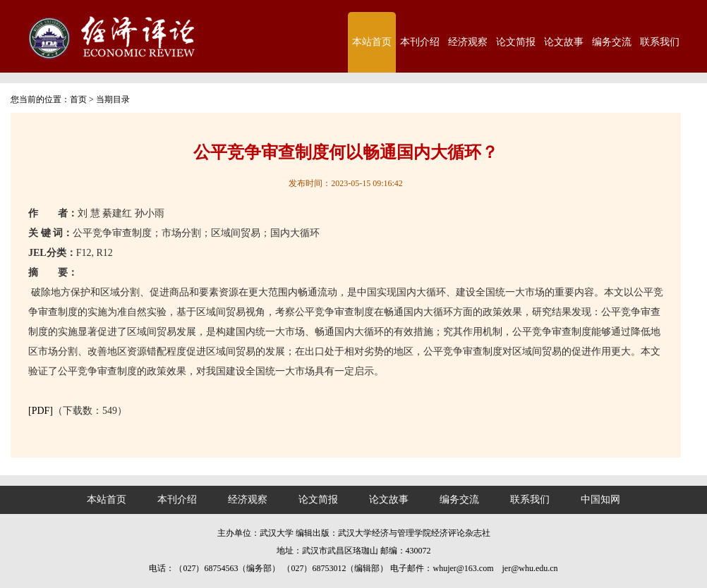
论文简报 (516, 42)
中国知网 (600, 500)
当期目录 (113, 99)
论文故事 (564, 42)
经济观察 (468, 42)
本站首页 (372, 42)
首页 (78, 99)
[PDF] (41, 411)
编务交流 (612, 42)
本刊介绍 (420, 42)
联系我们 (660, 42)
